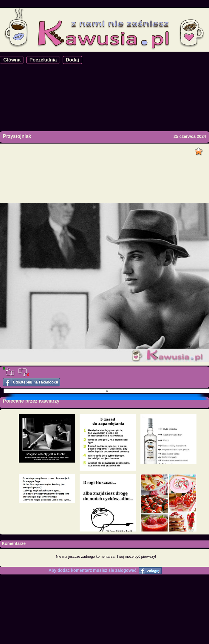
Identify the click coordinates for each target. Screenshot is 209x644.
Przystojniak (17, 136)
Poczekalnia (43, 60)
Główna (12, 60)
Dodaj (72, 60)
